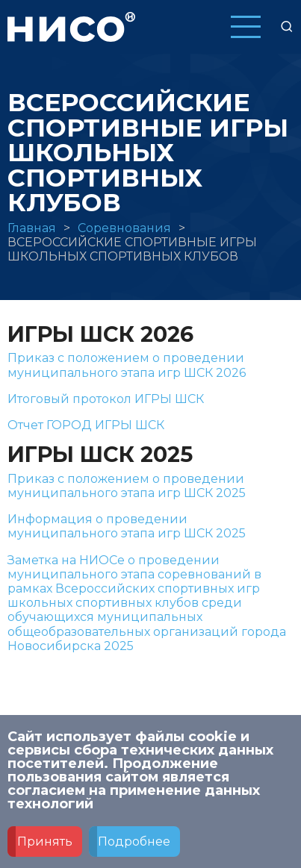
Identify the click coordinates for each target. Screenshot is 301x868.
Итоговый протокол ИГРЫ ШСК (106, 399)
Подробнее (134, 850)
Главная (32, 228)
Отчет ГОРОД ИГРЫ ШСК (86, 425)
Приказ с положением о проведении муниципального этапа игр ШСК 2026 (127, 365)
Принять (45, 850)
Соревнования (124, 228)
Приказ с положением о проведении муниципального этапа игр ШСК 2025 (127, 486)
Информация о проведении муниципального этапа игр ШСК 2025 (127, 526)
